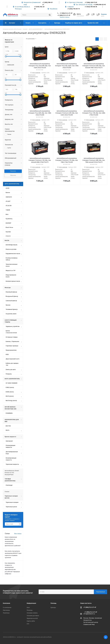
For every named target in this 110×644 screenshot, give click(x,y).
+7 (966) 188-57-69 (91, 2)
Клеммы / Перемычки (12, 341)
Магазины (6, 610)
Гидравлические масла (13, 254)
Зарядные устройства (13, 326)
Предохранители (11, 350)
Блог (28, 607)
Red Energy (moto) (11, 401)
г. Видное (70, 7)
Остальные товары (12, 337)
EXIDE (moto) (10, 392)
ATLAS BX (9, 206)
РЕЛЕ (7, 355)
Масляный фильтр (11, 292)
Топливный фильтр (12, 309)
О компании (7, 607)
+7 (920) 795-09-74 (73, 9)
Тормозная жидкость (12, 464)
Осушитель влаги (11, 314)
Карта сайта (31, 621)
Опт (28, 624)
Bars (7, 214)
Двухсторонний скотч (13, 359)
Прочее (8, 305)
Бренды (53, 607)
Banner (8, 193)
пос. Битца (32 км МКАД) (84, 5)
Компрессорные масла (13, 281)
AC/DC (8, 188)
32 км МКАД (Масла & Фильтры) (22, 8)
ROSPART (8, 223)
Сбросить (13, 175)
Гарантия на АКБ (32, 618)
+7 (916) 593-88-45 (91, 7)
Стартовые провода (12, 346)
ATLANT (8, 201)
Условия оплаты (32, 613)
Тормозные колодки (12, 502)
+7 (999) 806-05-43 (100, 5)
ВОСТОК (8, 426)
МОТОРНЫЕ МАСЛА (11, 245)
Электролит (9, 441)
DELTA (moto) (10, 396)
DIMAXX (8, 236)
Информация (31, 603)
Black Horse (9, 227)
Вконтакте (106, 637)
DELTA (8, 430)
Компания (6, 603)
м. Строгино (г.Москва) (75, 2)
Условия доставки (33, 616)
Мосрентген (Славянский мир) (32, 3)
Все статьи (18, 534)
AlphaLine (9, 197)
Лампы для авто (11, 370)
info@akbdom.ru (89, 614)
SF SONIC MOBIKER (11, 383)
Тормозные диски (11, 507)
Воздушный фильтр (12, 296)
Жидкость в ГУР (11, 271)
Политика (6, 613)
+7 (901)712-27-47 (66, 13)
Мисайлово (54, 9)
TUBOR (8, 210)
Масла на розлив (11, 249)
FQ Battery (9, 219)
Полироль (9, 374)
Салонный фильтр (11, 301)
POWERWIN (9, 413)
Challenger (9, 485)
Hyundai (8, 232)
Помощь (30, 610)
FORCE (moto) (10, 387)
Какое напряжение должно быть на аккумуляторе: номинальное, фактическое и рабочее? (13, 541)
